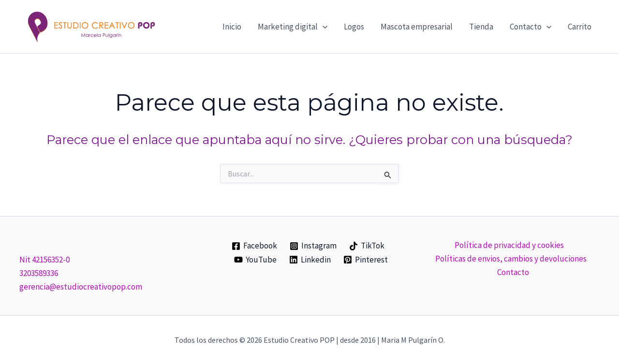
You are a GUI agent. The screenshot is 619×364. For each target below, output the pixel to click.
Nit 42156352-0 (44, 260)
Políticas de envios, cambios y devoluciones (511, 259)
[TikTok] (367, 246)
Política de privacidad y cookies (509, 245)
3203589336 (39, 273)
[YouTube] (256, 260)
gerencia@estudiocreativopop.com (81, 287)
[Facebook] (255, 246)
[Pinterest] (366, 260)
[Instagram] (313, 246)
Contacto (513, 272)
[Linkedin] (310, 260)
